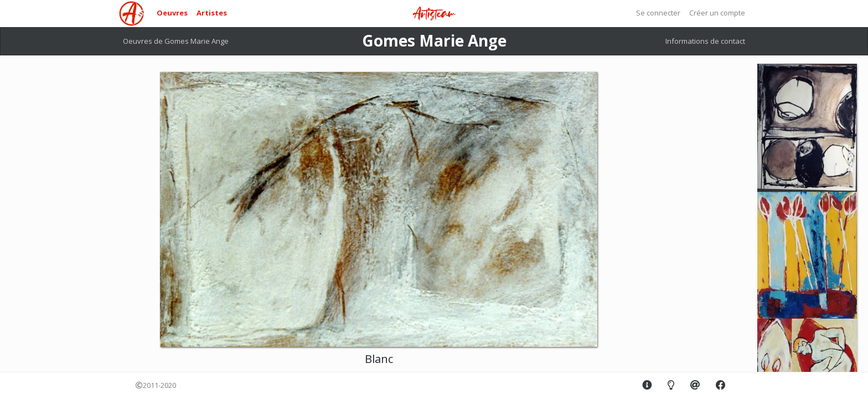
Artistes (212, 13)
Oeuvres (172, 13)
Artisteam (434, 14)
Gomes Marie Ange (434, 40)
